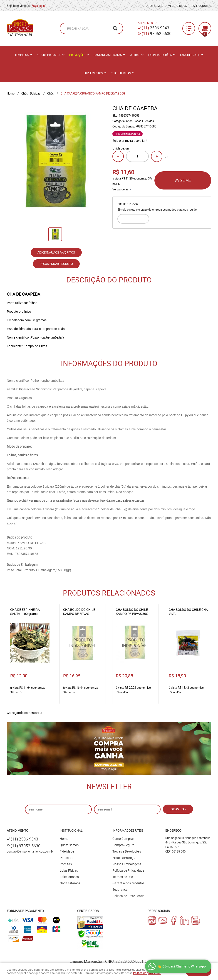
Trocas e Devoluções (127, 851)
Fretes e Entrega (124, 858)
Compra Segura (123, 845)
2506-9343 (155, 28)
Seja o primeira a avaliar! (130, 141)
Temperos (22, 55)
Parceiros (66, 858)
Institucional (71, 830)
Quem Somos (154, 6)
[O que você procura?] (115, 28)
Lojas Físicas (69, 870)
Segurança (120, 889)
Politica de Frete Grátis (128, 896)
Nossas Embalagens (127, 864)
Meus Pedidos (177, 6)
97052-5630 (157, 33)
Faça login (38, 6)
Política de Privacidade (128, 870)
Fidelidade (67, 851)
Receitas (66, 864)
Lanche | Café (190, 55)
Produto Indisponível (83, 643)
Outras (135, 55)
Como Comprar (123, 839)
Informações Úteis (128, 830)
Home (64, 839)
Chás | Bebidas (121, 73)
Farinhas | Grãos (160, 55)
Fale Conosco (201, 6)
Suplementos (93, 73)
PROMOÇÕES (77, 55)
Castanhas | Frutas (108, 55)
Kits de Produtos (49, 55)
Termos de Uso (123, 877)
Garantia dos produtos (128, 883)
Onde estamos (70, 883)
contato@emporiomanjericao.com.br (30, 851)
